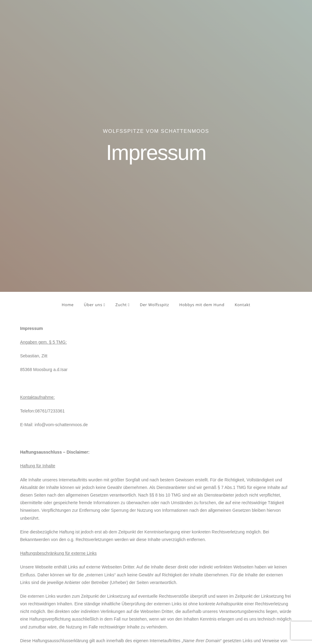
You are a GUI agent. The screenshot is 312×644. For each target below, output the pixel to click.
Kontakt (242, 305)
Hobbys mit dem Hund (202, 305)
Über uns (94, 305)
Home (68, 305)
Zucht (123, 305)
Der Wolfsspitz (154, 305)
